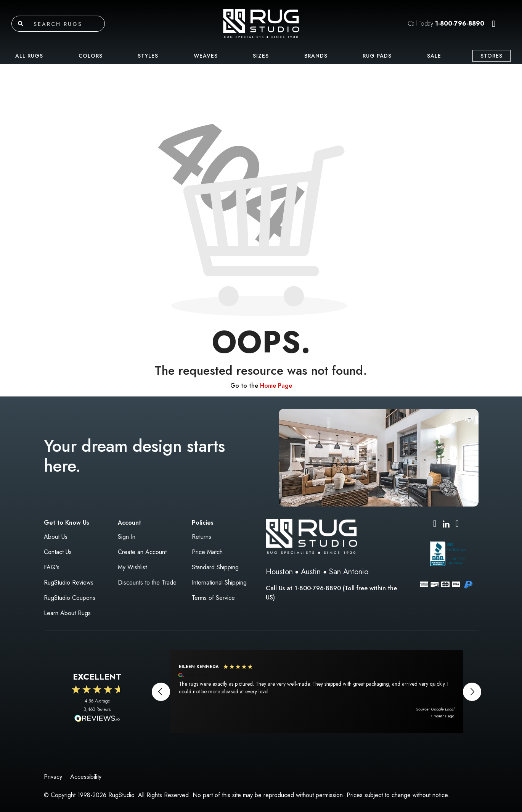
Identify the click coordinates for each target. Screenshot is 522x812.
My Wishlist (132, 567)
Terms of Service (213, 598)
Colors (91, 56)
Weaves (206, 56)
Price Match (207, 552)
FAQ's (52, 567)
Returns (202, 537)
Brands (316, 56)
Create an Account (142, 552)
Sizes (261, 56)
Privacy (53, 777)
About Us (56, 537)
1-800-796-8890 (460, 23)
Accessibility (86, 777)
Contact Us (58, 552)
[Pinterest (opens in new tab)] (457, 524)
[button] (494, 24)
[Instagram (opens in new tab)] (435, 524)
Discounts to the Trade (147, 582)
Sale (434, 56)
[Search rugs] (67, 24)
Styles (148, 56)
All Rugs (29, 56)
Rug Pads (377, 56)
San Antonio (349, 572)
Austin (311, 572)
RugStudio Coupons (70, 598)
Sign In (127, 537)
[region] (316, 692)
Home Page (276, 386)
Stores (491, 56)
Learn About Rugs (67, 613)
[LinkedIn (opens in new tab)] (446, 523)
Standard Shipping (215, 567)
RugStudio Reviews (69, 582)
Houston (279, 572)
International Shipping (219, 582)
